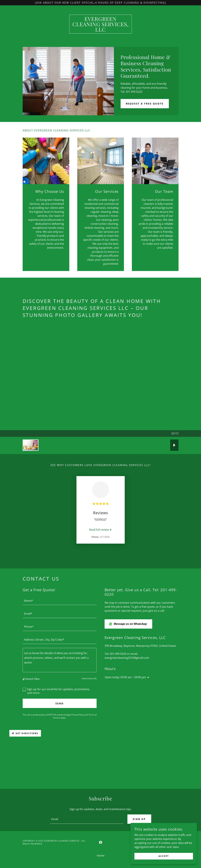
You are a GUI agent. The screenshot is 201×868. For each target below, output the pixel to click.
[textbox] (60, 601)
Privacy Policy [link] (78, 715)
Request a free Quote (145, 104)
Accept (164, 856)
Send (60, 703)
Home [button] (101, 856)
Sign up (139, 819)
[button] (24, 679)
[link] (100, 31)
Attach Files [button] (32, 679)
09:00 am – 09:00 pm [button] (133, 677)
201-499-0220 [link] (118, 654)
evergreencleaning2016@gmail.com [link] (127, 658)
